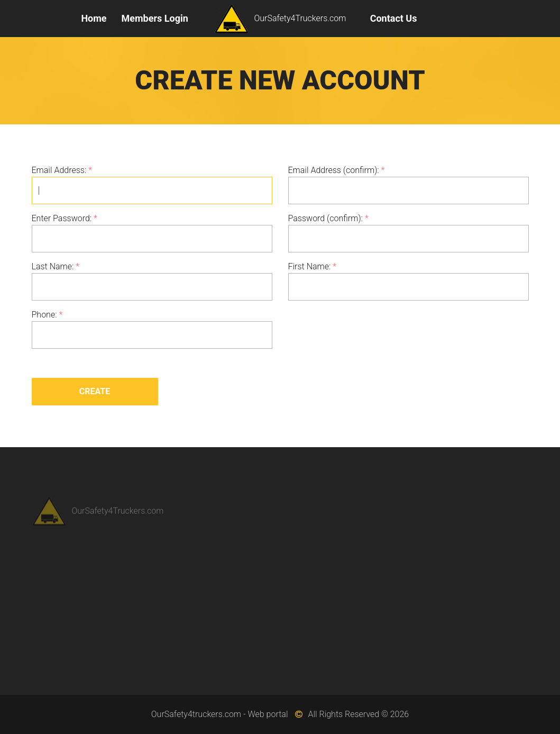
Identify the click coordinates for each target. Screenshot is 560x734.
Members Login (155, 18)
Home (94, 18)
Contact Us (394, 18)
